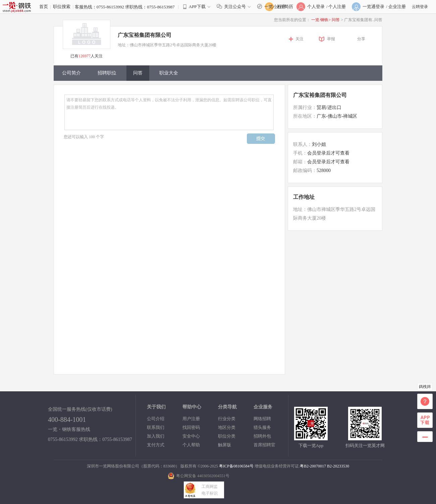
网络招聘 (262, 419)
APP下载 (197, 7)
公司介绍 (156, 419)
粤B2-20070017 (313, 466)
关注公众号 (235, 7)
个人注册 (337, 7)
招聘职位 (107, 73)
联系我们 (156, 427)
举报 (331, 39)
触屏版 (225, 445)
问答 (336, 20)
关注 (299, 39)
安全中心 (191, 436)
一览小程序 (275, 7)
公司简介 (71, 73)
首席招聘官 (264, 445)
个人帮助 (191, 445)
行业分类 (227, 419)
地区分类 (227, 427)
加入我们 (156, 436)
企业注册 (397, 7)
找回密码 (191, 427)
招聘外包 (262, 436)
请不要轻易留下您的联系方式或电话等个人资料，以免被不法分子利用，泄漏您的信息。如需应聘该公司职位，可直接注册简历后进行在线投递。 (169, 112)
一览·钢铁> (321, 20)
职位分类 (227, 436)
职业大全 (169, 73)
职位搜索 (62, 7)
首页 (44, 7)
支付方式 (156, 445)
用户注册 (191, 419)
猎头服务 (262, 427)
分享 (361, 39)
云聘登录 (420, 7)
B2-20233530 (338, 466)
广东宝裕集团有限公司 (145, 35)
